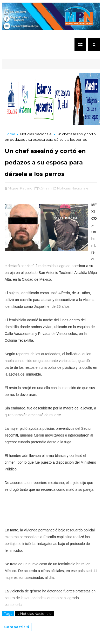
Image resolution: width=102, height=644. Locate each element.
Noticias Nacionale (36, 134)
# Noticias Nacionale (34, 614)
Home (10, 134)
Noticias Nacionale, (73, 188)
